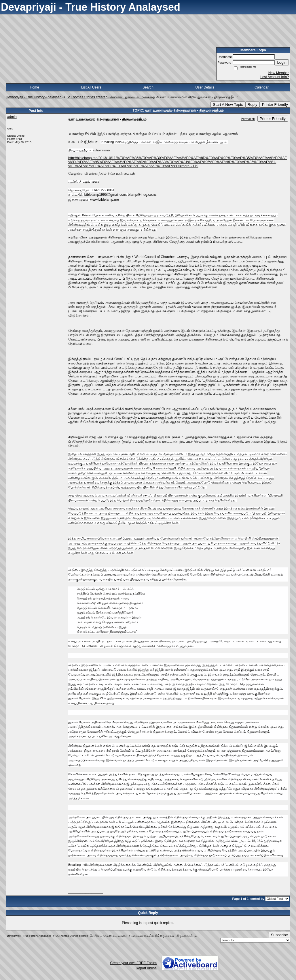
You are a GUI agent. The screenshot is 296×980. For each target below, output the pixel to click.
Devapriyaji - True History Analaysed (34, 97)
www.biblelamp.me (105, 200)
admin (12, 117)
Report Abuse (146, 968)
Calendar (262, 87)
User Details (205, 87)
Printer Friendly (275, 105)
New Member (279, 73)
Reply (253, 105)
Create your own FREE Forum (133, 963)
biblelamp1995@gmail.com (105, 195)
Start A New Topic (228, 105)
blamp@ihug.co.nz (142, 195)
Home (35, 87)
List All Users (91, 87)
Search (148, 87)
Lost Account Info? (275, 77)
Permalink (248, 119)
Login (282, 62)
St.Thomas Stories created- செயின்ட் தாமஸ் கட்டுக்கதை (111, 97)
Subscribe (279, 935)
